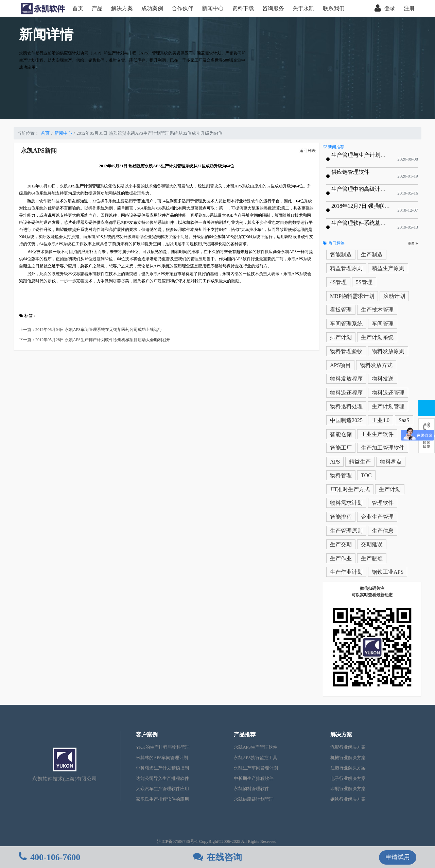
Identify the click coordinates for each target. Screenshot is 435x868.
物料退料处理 (346, 406)
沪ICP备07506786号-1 (178, 841)
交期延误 (372, 544)
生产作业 (341, 558)
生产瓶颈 (372, 558)
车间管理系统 (346, 324)
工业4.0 (381, 420)
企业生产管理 (377, 517)
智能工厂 (341, 448)
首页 (78, 8)
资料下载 (243, 8)
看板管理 (341, 310)
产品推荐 (245, 735)
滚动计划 (394, 296)
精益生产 (360, 462)
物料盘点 (391, 462)
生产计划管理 (388, 406)
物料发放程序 (346, 379)
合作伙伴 (182, 8)
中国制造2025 (346, 420)
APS (335, 462)
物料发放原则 (388, 351)
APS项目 (340, 365)
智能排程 (341, 517)
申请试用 (398, 857)
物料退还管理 (388, 393)
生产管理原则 (346, 531)
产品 (97, 8)
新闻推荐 (334, 147)
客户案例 (147, 735)
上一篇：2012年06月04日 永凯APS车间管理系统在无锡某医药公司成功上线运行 (91, 330)
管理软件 (383, 503)
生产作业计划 (346, 572)
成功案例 (152, 8)
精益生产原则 (388, 268)
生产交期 (341, 544)
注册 (409, 8)
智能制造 (341, 255)
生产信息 (383, 531)
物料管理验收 (346, 351)
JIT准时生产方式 (350, 489)
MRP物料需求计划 (352, 296)
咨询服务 (273, 8)
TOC (366, 475)
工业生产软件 (377, 434)
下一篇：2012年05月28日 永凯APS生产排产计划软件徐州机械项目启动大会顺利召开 (95, 340)
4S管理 (338, 282)
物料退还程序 (346, 393)
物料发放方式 (376, 365)
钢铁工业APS (388, 572)
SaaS (404, 420)
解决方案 (122, 8)
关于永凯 (303, 8)
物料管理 (341, 475)
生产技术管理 (377, 310)
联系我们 (334, 8)
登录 (385, 9)
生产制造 (372, 255)
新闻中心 (213, 8)
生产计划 (390, 489)
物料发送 (383, 379)
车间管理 (383, 324)
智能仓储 (341, 434)
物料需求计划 (346, 503)
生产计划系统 (377, 337)
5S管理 (364, 282)
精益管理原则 (346, 268)
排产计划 (341, 337)
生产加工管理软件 (383, 448)
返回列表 (308, 151)
